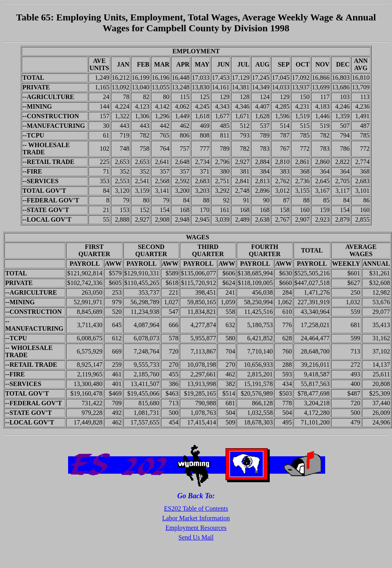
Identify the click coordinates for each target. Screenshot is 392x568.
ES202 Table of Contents (196, 508)
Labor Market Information (196, 518)
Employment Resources (196, 528)
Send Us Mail (196, 537)
